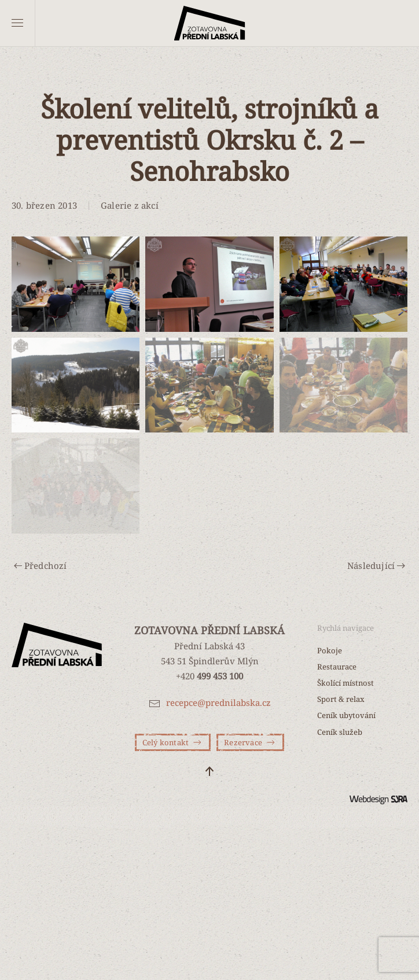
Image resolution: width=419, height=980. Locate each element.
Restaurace (337, 667)
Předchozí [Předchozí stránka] (41, 565)
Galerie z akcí (130, 205)
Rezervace (250, 742)
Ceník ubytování (346, 715)
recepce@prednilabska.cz (218, 702)
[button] (17, 23)
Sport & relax (341, 699)
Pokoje (330, 650)
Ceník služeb (340, 732)
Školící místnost (346, 683)
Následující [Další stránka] (376, 565)
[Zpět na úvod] (210, 23)
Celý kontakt (173, 742)
